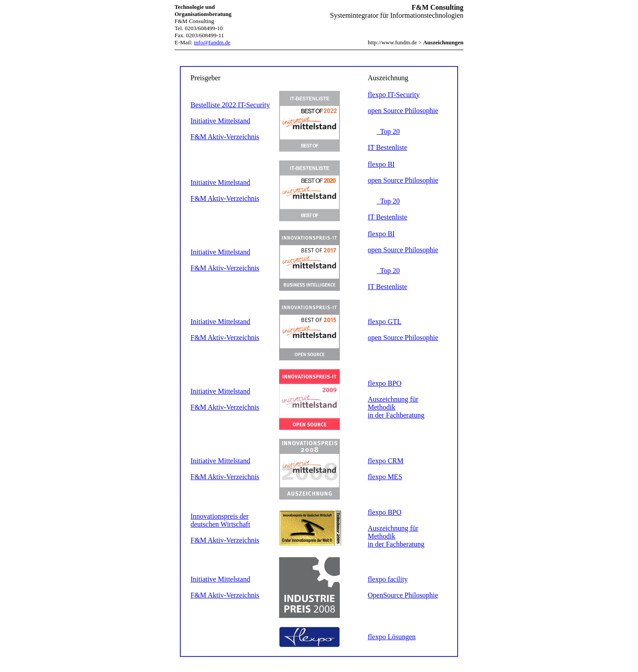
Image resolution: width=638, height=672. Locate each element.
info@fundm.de (212, 42)
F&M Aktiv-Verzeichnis (225, 137)
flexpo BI (381, 164)
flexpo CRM (385, 461)
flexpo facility (388, 579)
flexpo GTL (385, 322)
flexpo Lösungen (392, 637)
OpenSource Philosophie (403, 595)
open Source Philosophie (403, 111)
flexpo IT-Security (394, 95)
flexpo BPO (385, 383)
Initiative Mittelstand (220, 121)
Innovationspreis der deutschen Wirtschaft (220, 520)
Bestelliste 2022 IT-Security (230, 105)
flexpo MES (385, 477)
